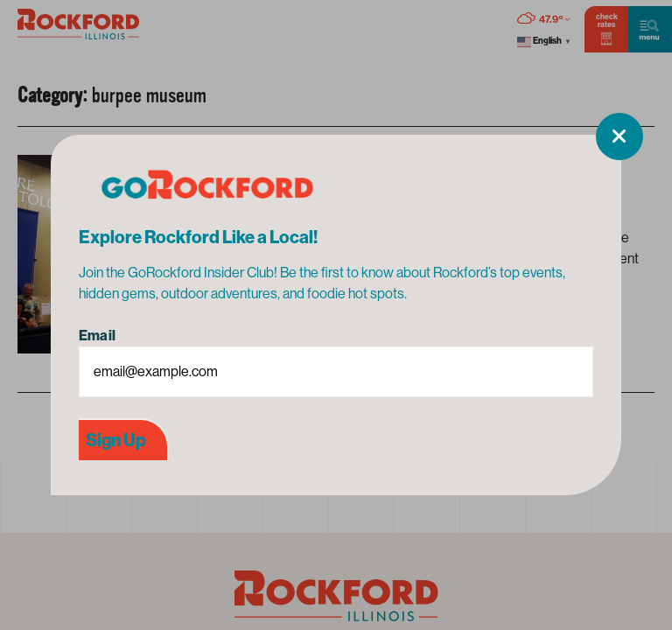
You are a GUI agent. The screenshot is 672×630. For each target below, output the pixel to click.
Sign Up (116, 440)
